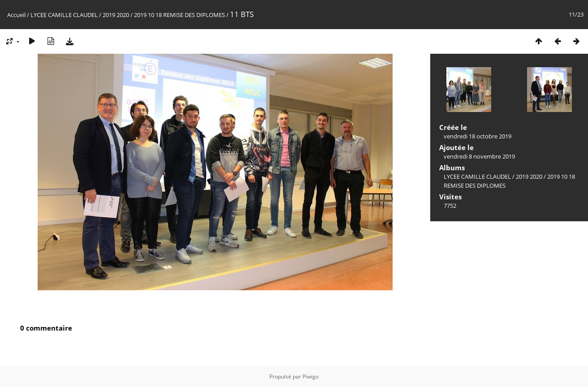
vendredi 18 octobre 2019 (478, 136)
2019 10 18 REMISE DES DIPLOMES (179, 15)
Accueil (16, 15)
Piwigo (311, 376)
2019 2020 (116, 15)
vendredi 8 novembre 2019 (479, 156)
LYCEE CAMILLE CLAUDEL (64, 15)
